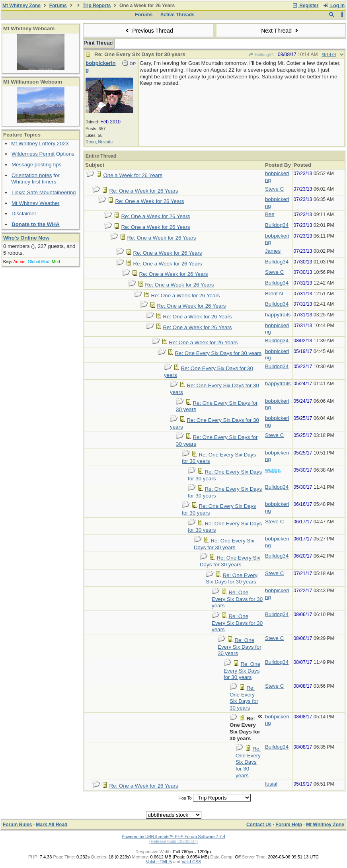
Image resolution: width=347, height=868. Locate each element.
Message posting (32, 165)
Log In (334, 6)
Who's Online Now (26, 238)
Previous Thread (148, 31)
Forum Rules (17, 825)
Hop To (185, 798)
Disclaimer (24, 214)
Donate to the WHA (36, 224)
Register (305, 6)
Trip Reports (97, 6)
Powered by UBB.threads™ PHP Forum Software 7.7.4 (173, 837)
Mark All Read (52, 825)
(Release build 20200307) (173, 841)
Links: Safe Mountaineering (44, 192)
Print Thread (98, 43)
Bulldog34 (261, 55)
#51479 (329, 55)
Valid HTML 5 (159, 862)
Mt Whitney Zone (21, 6)
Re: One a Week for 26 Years (143, 191)
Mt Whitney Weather (36, 203)
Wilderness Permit (33, 154)
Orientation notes (32, 175)
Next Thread (281, 31)
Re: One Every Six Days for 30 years (218, 353)
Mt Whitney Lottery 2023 (40, 143)
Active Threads (177, 15)
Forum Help (289, 825)
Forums (58, 6)
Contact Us (259, 825)
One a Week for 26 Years (133, 175)
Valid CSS (191, 862)
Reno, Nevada (99, 142)
